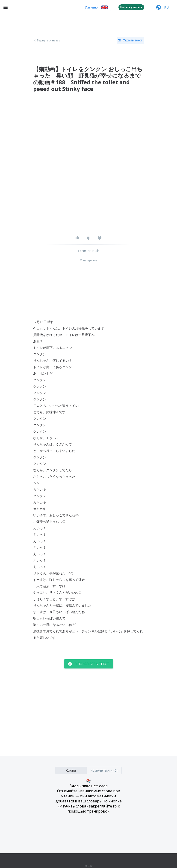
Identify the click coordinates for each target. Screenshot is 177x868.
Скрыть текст (130, 41)
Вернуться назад (47, 41)
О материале (88, 260)
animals (94, 251)
